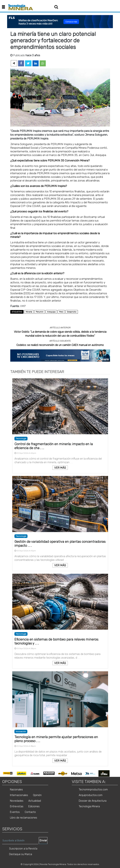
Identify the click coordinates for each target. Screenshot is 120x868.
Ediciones (34, 806)
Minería (29, 312)
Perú (61, 312)
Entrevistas (17, 806)
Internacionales (19, 795)
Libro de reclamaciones (24, 818)
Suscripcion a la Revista (23, 849)
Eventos (15, 812)
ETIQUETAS (17, 312)
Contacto (30, 812)
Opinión (37, 795)
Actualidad (35, 801)
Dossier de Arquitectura (93, 801)
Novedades (17, 801)
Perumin (40, 312)
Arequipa (51, 312)
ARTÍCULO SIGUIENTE (60, 341)
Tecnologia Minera (89, 806)
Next (113, 774)
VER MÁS (60, 468)
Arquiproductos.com (91, 795)
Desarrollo (72, 312)
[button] (5, 7)
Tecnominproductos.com (93, 790)
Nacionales (16, 790)
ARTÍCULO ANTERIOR (60, 328)
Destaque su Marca (21, 854)
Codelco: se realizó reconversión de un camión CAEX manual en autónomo (60, 345)
